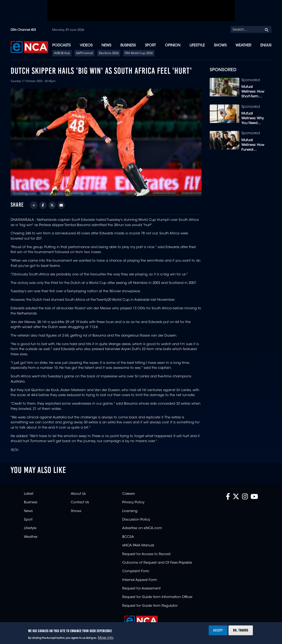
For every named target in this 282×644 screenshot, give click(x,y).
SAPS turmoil (84, 53)
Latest (29, 494)
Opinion (173, 45)
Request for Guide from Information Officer (157, 597)
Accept (218, 630)
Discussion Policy (136, 520)
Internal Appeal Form (140, 580)
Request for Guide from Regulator (150, 606)
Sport (150, 45)
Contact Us (80, 502)
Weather (243, 45)
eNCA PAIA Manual (138, 546)
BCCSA (128, 537)
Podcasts (61, 45)
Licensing (130, 511)
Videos (86, 45)
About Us (78, 494)
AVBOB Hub (62, 53)
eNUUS (266, 45)
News (106, 45)
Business (128, 45)
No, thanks (241, 630)
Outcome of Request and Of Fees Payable (157, 563)
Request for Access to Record (146, 554)
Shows (220, 45)
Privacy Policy (133, 502)
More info (106, 638)
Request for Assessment (141, 589)
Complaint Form (136, 571)
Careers (129, 494)
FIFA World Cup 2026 (139, 53)
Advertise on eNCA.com (142, 528)
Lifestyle (197, 45)
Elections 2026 (109, 53)
